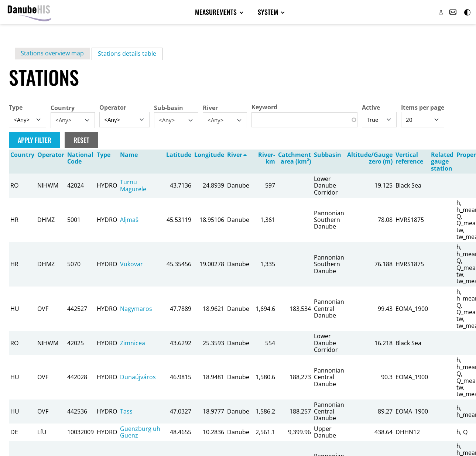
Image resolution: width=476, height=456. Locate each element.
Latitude (179, 155)
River (210, 108)
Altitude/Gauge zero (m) (370, 158)
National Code (80, 158)
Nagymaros (136, 309)
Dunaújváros (138, 377)
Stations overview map (52, 54)
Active (371, 108)
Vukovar (131, 264)
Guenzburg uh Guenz (140, 432)
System (266, 12)
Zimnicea (133, 343)
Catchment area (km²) (294, 158)
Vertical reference (409, 158)
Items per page (423, 108)
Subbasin (328, 155)
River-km (267, 158)
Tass (126, 412)
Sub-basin (169, 108)
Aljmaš (129, 220)
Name (129, 155)
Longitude (209, 155)
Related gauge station (442, 162)
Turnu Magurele (133, 186)
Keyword (264, 107)
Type (16, 108)
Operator (113, 108)
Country (63, 108)
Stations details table (130, 54)
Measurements (218, 12)
